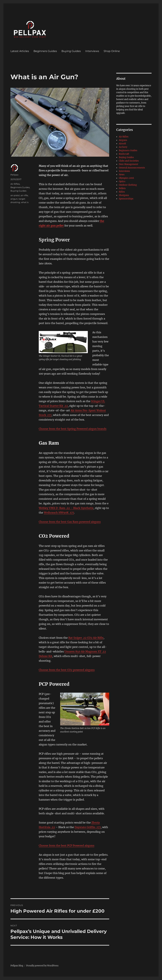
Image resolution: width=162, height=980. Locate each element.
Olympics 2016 (126, 178)
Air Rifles (15, 184)
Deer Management (128, 164)
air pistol (15, 195)
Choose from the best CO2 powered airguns (67, 670)
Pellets (122, 188)
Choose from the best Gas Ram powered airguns (70, 522)
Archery (123, 147)
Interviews (92, 51)
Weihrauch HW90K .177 (59, 513)
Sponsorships (126, 199)
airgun (14, 199)
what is (25, 202)
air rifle (24, 195)
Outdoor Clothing (128, 185)
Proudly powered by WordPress (42, 966)
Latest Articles (20, 51)
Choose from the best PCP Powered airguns (67, 846)
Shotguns (124, 195)
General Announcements (132, 168)
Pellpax (14, 175)
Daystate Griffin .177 (88, 827)
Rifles (122, 192)
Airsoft (122, 144)
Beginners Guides (45, 51)
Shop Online (112, 51)
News (122, 175)
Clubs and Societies (129, 161)
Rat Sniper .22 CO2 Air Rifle (86, 638)
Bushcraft (124, 154)
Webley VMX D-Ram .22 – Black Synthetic (66, 508)
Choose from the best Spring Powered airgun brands (73, 429)
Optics (122, 181)
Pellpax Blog (17, 966)
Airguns (123, 140)
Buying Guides (71, 51)
